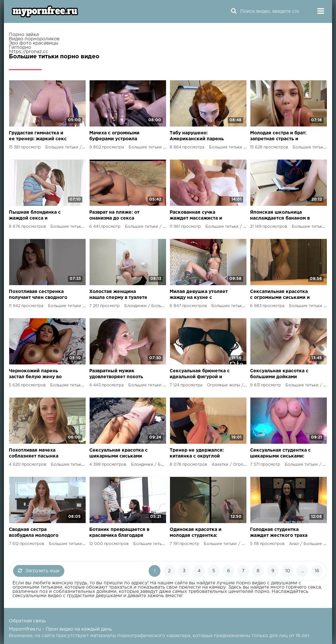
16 (317, 571)
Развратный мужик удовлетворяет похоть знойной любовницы (116, 374)
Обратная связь (27, 621)
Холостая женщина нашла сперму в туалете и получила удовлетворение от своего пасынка (118, 295)
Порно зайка (24, 35)
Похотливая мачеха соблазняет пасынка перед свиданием (34, 454)
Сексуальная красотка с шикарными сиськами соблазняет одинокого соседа (118, 454)
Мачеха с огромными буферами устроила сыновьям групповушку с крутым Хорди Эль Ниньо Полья (118, 137)
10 (288, 571)
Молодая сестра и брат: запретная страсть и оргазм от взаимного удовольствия (278, 137)
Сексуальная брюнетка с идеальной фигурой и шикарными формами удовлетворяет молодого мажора (200, 374)
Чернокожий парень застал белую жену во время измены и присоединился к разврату (35, 374)
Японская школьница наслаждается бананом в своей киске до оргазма (280, 216)
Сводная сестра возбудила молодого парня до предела (34, 533)
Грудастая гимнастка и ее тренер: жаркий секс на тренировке (38, 137)
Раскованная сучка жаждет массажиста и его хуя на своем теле (196, 216)
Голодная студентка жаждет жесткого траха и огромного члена (279, 533)
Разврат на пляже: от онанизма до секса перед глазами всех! (114, 216)
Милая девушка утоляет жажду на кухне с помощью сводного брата (199, 295)
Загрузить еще (39, 571)
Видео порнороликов (34, 39)
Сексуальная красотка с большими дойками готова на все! (279, 374)
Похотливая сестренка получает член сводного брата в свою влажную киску (38, 295)
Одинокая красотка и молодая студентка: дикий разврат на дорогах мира (196, 533)
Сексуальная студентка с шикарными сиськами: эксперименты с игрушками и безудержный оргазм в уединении (280, 454)
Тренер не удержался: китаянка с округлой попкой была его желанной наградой (197, 454)
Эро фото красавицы (34, 43)
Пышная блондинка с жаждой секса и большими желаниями (36, 216)
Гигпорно (20, 48)
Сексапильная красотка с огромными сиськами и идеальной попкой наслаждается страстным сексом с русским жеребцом (280, 295)
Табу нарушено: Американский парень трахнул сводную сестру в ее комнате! (199, 137)
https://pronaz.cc (29, 52)
